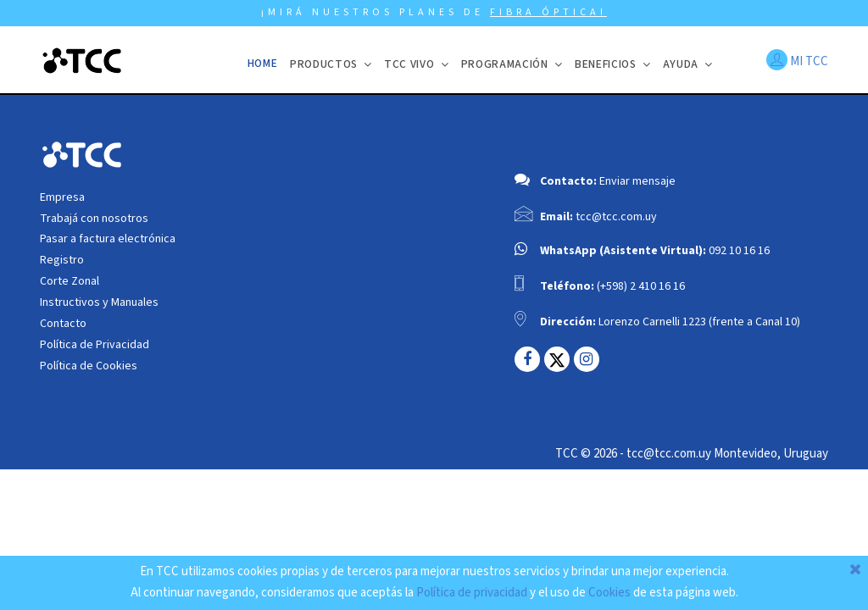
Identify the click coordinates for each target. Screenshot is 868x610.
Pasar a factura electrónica (108, 239)
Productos (324, 64)
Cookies (609, 593)
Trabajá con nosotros (94, 219)
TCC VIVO (409, 64)
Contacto (63, 324)
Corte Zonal (70, 281)
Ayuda (681, 64)
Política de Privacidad (95, 345)
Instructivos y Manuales (99, 302)
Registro (62, 260)
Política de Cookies (89, 366)
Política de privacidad (472, 593)
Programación (505, 64)
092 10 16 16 (739, 251)
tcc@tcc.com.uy (616, 217)
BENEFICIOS (606, 64)
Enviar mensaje (637, 181)
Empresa (62, 197)
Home (263, 63)
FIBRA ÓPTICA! (548, 12)
